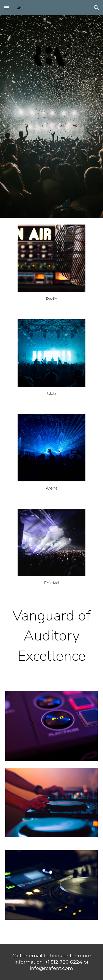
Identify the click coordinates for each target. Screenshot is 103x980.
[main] (51, 299)
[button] (7, 8)
